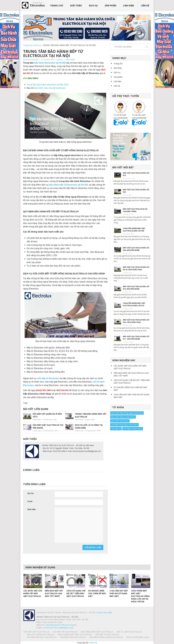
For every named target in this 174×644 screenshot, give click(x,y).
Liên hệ (145, 6)
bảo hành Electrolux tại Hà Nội (50, 63)
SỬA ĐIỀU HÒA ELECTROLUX (73, 637)
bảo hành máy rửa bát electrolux (50, 88)
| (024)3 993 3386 (104, 612)
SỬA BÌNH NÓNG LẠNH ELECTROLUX (106, 637)
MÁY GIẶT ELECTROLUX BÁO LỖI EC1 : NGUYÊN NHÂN (136, 338)
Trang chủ (57, 6)
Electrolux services (31, 59)
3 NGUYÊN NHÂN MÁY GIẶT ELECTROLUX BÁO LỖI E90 (134, 230)
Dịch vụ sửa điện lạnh (138, 637)
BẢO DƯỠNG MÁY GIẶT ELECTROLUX (75, 634)
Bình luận (32, 509)
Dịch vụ (93, 6)
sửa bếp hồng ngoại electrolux (124, 425)
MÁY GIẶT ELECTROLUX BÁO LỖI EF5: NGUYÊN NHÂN (136, 288)
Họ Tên (31, 493)
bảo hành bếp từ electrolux (123, 417)
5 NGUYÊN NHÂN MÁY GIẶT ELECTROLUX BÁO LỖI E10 (134, 304)
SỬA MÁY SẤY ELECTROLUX (65, 632)
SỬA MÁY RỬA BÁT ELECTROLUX (42, 637)
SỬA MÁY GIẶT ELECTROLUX (36, 632)
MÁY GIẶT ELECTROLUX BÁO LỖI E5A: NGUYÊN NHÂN (136, 249)
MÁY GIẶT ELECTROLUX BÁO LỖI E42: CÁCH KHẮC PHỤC (136, 321)
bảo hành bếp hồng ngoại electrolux (127, 413)
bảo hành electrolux (120, 421)
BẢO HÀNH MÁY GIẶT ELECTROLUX (97, 632)
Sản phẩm (110, 6)
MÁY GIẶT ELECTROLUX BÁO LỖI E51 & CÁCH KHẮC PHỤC (136, 268)
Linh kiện (129, 6)
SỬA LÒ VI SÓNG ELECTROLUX (41, 634)
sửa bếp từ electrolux (133, 429)
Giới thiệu (76, 6)
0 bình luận (70, 59)
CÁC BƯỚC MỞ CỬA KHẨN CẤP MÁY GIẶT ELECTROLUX (130, 367)
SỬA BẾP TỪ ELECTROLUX (107, 634)
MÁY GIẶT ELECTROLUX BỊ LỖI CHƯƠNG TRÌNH (135, 210)
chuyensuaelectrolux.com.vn (61, 625)
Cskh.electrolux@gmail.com (58, 628)
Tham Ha (93, 643)
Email (30, 501)
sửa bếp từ (116, 429)
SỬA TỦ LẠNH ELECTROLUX (129, 632)
